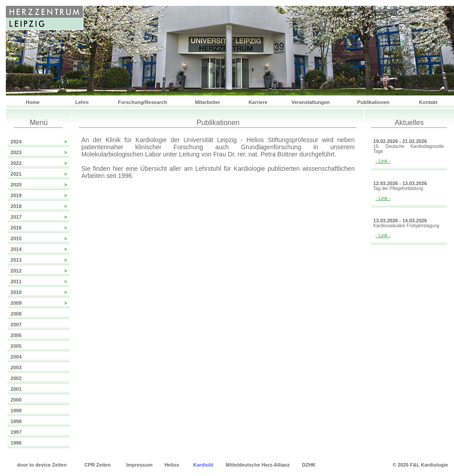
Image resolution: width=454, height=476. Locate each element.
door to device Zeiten (42, 465)
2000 (15, 400)
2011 (39, 281)
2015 (39, 238)
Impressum (140, 465)
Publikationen (373, 102)
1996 (15, 443)
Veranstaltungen (311, 102)
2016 (39, 228)
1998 (15, 421)
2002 (15, 378)
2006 (15, 335)
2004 (15, 357)
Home (33, 102)
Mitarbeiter (208, 102)
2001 (15, 389)
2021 (39, 174)
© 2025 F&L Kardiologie (420, 465)
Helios (172, 465)
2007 (15, 325)
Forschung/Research (142, 102)
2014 (39, 249)
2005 (15, 346)
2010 (39, 292)
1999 (15, 411)
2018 (39, 206)
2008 (15, 314)
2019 (39, 195)
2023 (39, 152)
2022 (39, 163)
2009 (39, 303)
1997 (15, 432)
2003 (15, 368)
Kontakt (428, 102)
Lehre (82, 102)
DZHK (309, 465)
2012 (39, 271)
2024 (39, 142)
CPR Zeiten (97, 465)
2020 (39, 185)
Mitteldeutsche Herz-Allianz (258, 465)
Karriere (258, 102)
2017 (39, 217)
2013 (39, 260)
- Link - (383, 161)
